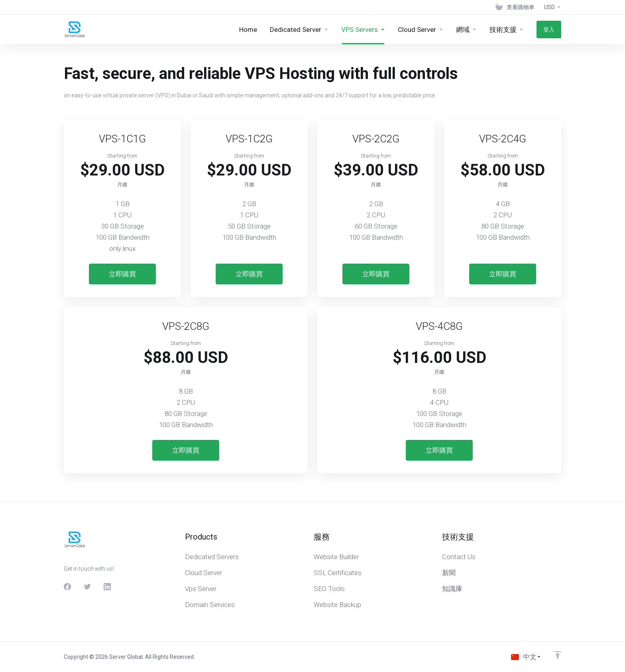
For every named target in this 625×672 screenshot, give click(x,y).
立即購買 (122, 274)
